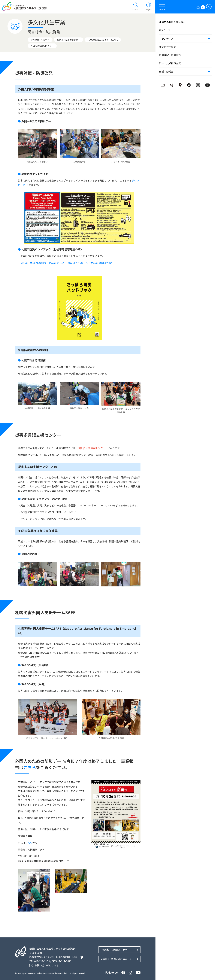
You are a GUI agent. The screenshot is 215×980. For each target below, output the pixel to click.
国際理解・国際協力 (170, 55)
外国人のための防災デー (42, 46)
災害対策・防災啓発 (40, 40)
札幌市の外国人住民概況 (172, 22)
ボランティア (166, 39)
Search (135, 10)
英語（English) (38, 262)
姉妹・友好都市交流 (170, 63)
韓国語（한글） (75, 262)
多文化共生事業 (167, 47)
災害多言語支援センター (69, 40)
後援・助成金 (166, 71)
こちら (30, 767)
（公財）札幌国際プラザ (114, 949)
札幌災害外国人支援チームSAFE (103, 40)
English (148, 10)
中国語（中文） (57, 262)
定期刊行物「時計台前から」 (116, 958)
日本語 (24, 262)
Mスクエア (165, 30)
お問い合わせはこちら (47, 965)
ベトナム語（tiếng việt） (99, 262)
